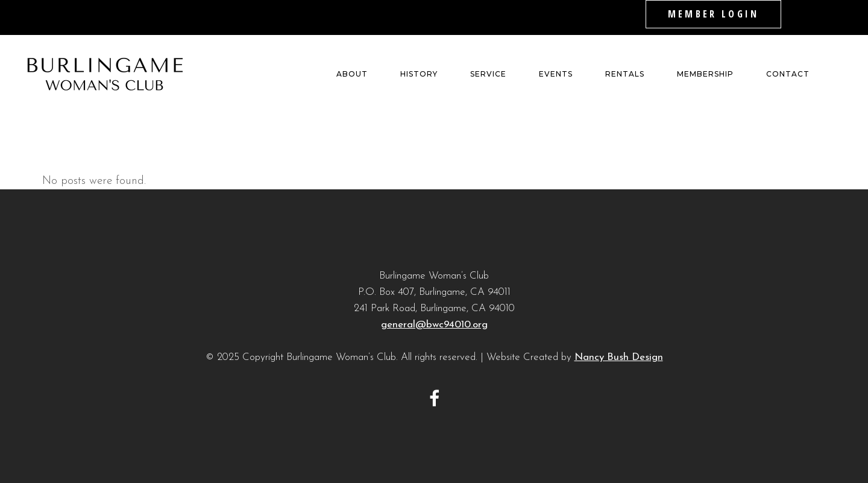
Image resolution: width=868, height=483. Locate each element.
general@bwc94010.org (434, 325)
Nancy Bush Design (619, 357)
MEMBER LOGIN (713, 14)
